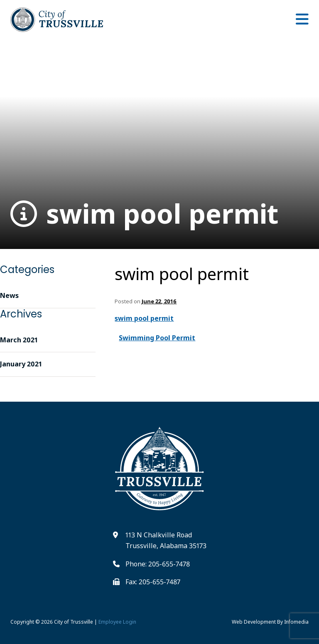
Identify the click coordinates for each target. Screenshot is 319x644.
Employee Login (117, 622)
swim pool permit (145, 214)
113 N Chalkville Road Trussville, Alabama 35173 (166, 540)
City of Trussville (74, 622)
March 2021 (19, 340)
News (9, 295)
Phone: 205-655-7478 (158, 564)
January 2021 (21, 364)
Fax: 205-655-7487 (153, 582)
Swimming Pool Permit (157, 338)
